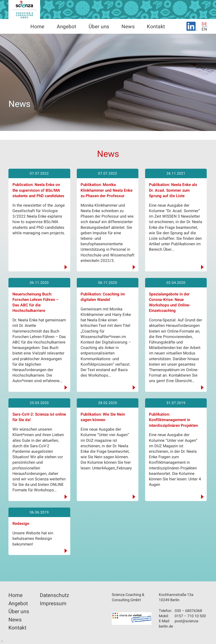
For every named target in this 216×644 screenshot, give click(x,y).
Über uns (99, 27)
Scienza (24, 9)
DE (205, 24)
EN (205, 29)
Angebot (66, 27)
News (128, 27)
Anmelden (2, 641)
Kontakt (156, 27)
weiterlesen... (65, 267)
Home (37, 27)
